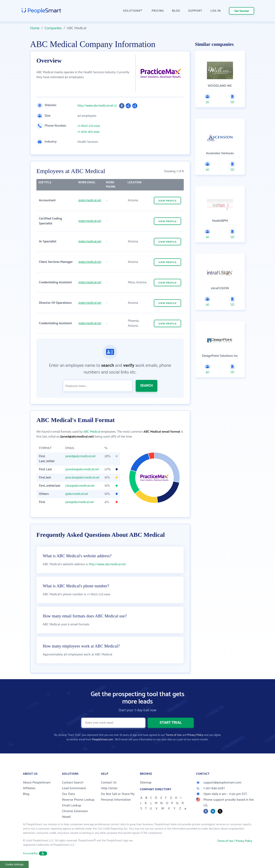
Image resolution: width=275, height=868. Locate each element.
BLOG (176, 11)
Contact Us (109, 783)
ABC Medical (92, 432)
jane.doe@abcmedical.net (82, 478)
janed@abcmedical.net (80, 456)
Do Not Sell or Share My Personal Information (118, 797)
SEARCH (147, 386)
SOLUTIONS (133, 11)
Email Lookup (72, 806)
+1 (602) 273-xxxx (89, 126)
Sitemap (146, 783)
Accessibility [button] (35, 854)
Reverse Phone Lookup (78, 800)
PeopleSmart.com (103, 740)
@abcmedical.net (90, 200)
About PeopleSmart (37, 783)
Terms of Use (174, 735)
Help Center (109, 788)
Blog (26, 794)
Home (35, 28)
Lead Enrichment (74, 788)
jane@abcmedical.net (80, 502)
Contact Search (73, 783)
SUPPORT (195, 11)
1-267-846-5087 (210, 788)
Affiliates (29, 788)
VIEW (168, 201)
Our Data (68, 794)
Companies (53, 28)
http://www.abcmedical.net (95, 106)
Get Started (242, 11)
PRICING (158, 11)
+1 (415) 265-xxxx (88, 132)
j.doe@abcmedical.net (80, 486)
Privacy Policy (195, 735)
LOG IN (216, 11)
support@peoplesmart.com (219, 783)
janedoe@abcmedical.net (82, 469)
